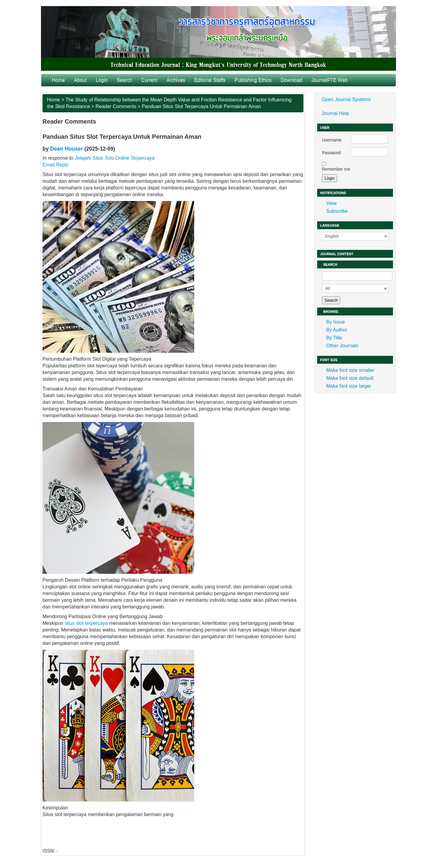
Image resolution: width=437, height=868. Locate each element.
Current (149, 80)
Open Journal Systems (346, 99)
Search (125, 80)
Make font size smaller (350, 370)
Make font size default (350, 378)
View (331, 203)
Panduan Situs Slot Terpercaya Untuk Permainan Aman (201, 106)
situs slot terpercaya (86, 623)
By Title (334, 338)
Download (291, 80)
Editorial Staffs (210, 80)
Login (102, 80)
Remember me (336, 169)
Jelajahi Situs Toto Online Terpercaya (115, 158)
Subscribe (337, 211)
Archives (176, 80)
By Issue (335, 322)
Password (331, 153)
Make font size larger (349, 386)
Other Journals (342, 346)
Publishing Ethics (253, 80)
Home (58, 80)
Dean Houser (66, 149)
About (80, 80)
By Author (337, 330)
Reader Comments (116, 106)
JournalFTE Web (330, 80)
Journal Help (335, 113)
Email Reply (55, 165)
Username (332, 140)
